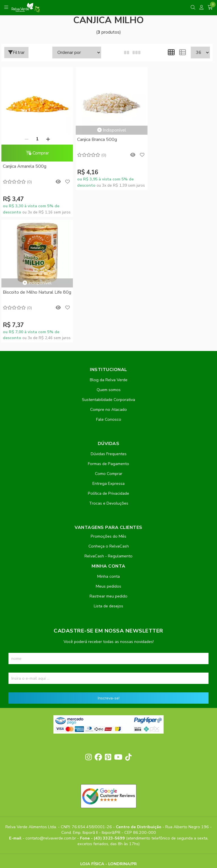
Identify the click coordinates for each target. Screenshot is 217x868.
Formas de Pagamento (108, 338)
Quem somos (109, 264)
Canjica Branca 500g (94, 139)
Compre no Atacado (108, 284)
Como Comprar (109, 348)
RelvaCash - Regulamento (108, 430)
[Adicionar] (46, 139)
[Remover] (25, 139)
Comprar (36, 153)
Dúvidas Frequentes (109, 328)
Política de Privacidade (108, 368)
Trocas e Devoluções (109, 378)
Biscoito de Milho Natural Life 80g (175, 143)
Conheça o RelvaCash (109, 420)
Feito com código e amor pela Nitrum (109, 823)
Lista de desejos (108, 480)
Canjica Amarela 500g (25, 166)
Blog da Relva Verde (109, 254)
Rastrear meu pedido (108, 470)
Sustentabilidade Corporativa (108, 274)
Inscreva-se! (109, 572)
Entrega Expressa (108, 358)
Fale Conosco (109, 294)
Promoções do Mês (108, 411)
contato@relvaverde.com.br (51, 712)
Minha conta (108, 451)
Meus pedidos (108, 461)
